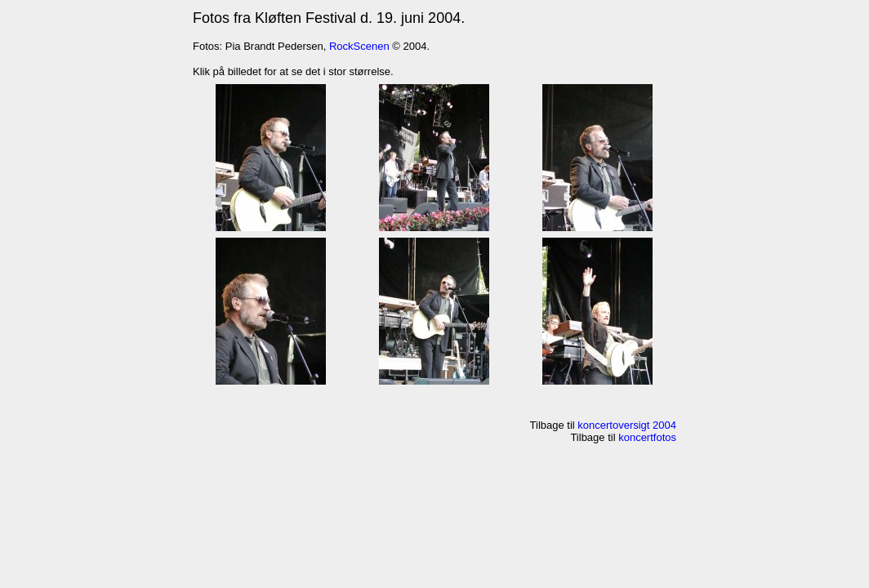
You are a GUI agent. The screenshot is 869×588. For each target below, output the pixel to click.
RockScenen (359, 46)
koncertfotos (647, 437)
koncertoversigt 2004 (627, 425)
